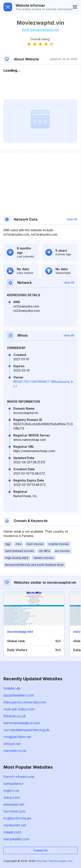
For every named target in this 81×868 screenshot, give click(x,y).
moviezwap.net (20, 632)
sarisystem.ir (14, 784)
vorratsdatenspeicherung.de (26, 730)
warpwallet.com (16, 839)
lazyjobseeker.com (19, 695)
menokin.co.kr (15, 751)
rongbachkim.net (17, 737)
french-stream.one (19, 777)
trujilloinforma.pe (17, 818)
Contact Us (40, 850)
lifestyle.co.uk (15, 716)
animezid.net (14, 804)
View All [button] (72, 219)
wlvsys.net (12, 744)
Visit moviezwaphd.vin (40, 30)
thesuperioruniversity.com (25, 702)
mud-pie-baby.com (19, 709)
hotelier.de (12, 688)
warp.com (12, 797)
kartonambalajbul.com (22, 723)
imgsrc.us (11, 790)
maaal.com (12, 832)
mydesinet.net (15, 825)
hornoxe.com (14, 811)
